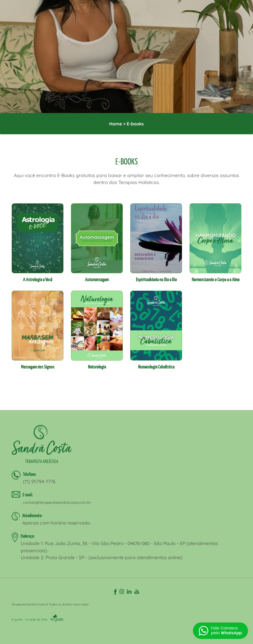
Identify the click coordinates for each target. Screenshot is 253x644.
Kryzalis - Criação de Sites (37, 619)
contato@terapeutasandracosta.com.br (57, 502)
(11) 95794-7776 (39, 482)
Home (116, 124)
